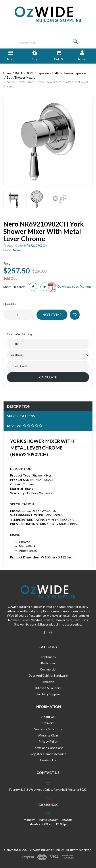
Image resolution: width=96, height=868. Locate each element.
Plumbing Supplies (48, 694)
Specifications (21, 416)
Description (19, 406)
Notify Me (52, 315)
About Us (48, 717)
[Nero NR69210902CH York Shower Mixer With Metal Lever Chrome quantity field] (19, 315)
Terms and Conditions (48, 748)
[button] (75, 315)
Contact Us (48, 760)
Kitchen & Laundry (48, 688)
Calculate (48, 377)
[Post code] (48, 366)
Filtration (48, 682)
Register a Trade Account (48, 754)
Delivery (48, 723)
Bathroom (48, 663)
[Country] (48, 355)
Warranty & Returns (48, 729)
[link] (45, 632)
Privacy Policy (48, 741)
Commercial (48, 669)
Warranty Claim (48, 735)
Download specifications (69, 286)
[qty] (48, 344)
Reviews (25, 426)
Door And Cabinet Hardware (48, 675)
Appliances (48, 657)
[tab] (48, 406)
